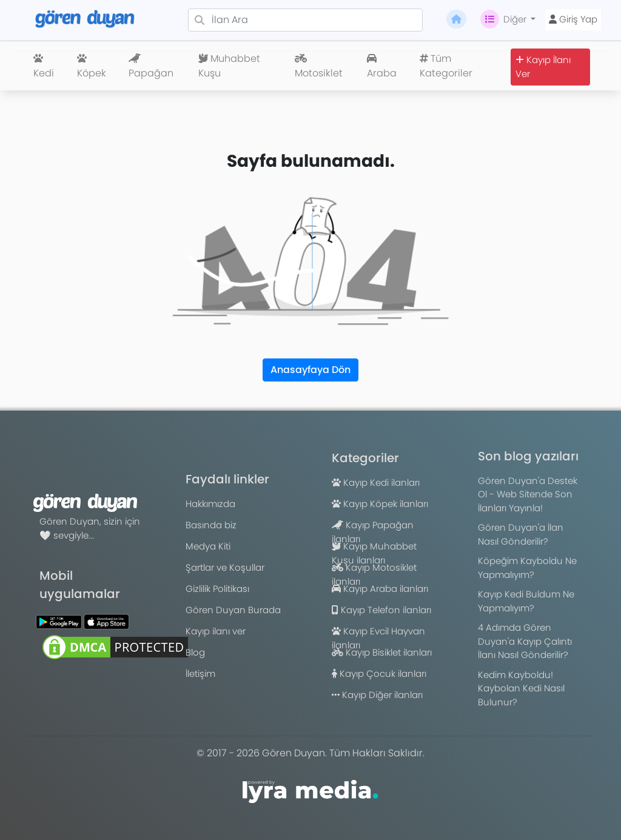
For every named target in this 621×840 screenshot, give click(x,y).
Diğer (505, 19)
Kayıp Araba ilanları (380, 589)
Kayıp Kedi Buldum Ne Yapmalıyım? (526, 601)
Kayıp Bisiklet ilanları (382, 652)
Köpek (92, 67)
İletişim (200, 674)
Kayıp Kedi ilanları (376, 482)
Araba (382, 67)
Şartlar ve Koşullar (225, 567)
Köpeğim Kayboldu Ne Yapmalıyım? (527, 568)
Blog (195, 652)
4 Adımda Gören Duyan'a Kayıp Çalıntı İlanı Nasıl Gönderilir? (525, 641)
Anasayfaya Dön (310, 370)
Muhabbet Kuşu (229, 66)
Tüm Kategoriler (446, 66)
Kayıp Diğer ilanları (377, 695)
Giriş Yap (573, 19)
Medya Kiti (208, 546)
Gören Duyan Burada (233, 610)
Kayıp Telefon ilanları (381, 610)
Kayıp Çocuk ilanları (379, 674)
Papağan (151, 67)
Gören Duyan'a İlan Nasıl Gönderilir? (521, 534)
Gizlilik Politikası (217, 589)
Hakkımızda (210, 504)
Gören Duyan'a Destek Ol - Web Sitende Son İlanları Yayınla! (528, 494)
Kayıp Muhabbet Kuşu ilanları (374, 553)
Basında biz (211, 525)
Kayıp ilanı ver (216, 631)
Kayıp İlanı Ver (543, 67)
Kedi (44, 67)
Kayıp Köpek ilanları (380, 504)
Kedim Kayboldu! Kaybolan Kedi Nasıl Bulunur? (521, 688)
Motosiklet (319, 67)
